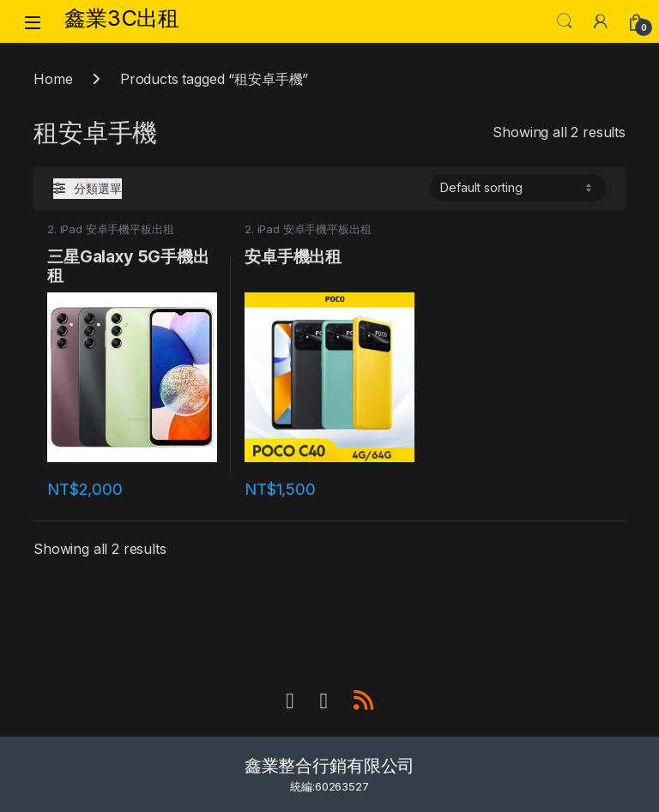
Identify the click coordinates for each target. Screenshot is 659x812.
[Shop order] (518, 188)
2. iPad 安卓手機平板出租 (110, 229)
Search (565, 21)
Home (53, 79)
